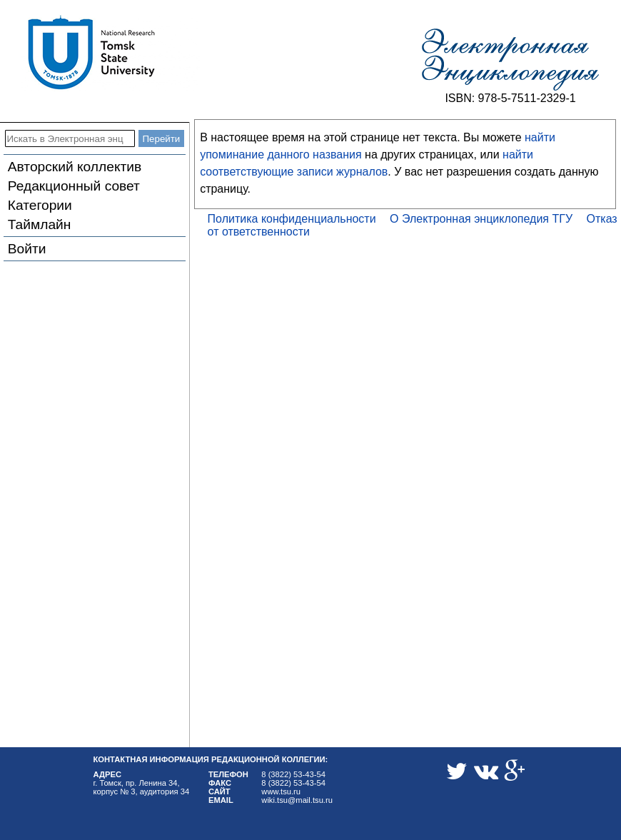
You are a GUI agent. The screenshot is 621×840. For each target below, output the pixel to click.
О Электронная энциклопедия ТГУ (481, 219)
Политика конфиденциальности (292, 219)
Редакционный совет (74, 186)
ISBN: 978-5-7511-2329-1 (510, 98)
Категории (40, 205)
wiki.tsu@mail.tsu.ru (297, 800)
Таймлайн (40, 224)
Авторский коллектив (75, 167)
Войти (27, 249)
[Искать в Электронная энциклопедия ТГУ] (70, 138)
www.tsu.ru (281, 791)
